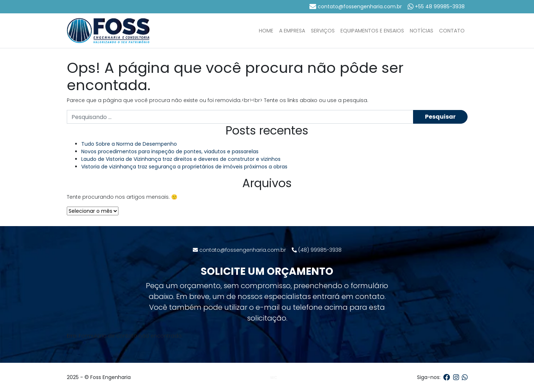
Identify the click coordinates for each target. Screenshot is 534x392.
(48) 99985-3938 (317, 250)
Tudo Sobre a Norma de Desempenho (129, 144)
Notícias (422, 31)
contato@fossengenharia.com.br (356, 6)
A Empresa (292, 31)
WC (274, 378)
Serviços (323, 31)
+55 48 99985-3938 (436, 6)
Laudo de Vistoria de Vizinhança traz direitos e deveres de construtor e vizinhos (181, 159)
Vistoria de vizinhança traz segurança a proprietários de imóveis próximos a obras (184, 167)
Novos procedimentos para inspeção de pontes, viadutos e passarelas (170, 151)
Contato (452, 31)
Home (266, 31)
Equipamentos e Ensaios (372, 31)
